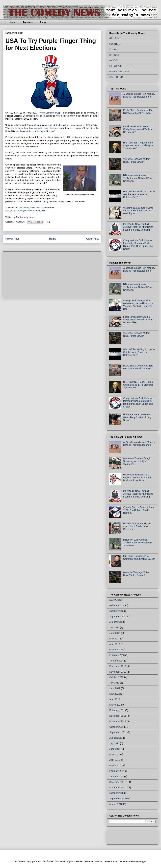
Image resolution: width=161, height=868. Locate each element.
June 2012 (115, 688)
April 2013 (115, 644)
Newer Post (12, 239)
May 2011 (114, 754)
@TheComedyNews (49, 113)
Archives (28, 22)
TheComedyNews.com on (29, 211)
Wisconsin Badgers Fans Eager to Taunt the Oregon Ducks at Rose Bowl (137, 477)
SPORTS (114, 55)
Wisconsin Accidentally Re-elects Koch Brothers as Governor (137, 526)
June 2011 (115, 749)
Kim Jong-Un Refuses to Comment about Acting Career (139, 557)
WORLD (114, 49)
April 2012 (115, 699)
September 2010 (118, 799)
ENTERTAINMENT (119, 71)
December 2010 (118, 782)
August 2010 (116, 804)
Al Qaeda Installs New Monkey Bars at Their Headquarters (139, 95)
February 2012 (117, 710)
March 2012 (116, 705)
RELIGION (115, 38)
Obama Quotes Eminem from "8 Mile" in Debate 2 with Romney (139, 510)
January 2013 (116, 661)
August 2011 (116, 738)
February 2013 (117, 655)
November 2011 (118, 721)
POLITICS (20, 222)
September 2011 (118, 732)
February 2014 (117, 605)
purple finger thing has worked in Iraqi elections (34, 128)
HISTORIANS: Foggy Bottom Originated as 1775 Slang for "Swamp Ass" (138, 145)
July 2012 (114, 683)
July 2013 (114, 627)
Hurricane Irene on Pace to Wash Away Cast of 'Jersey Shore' (137, 417)
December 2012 (118, 666)
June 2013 (115, 633)
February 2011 (117, 771)
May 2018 (114, 600)
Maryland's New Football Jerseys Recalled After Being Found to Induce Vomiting (138, 227)
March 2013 (116, 650)
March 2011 (116, 765)
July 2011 (114, 743)
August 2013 (116, 622)
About (43, 22)
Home (12, 22)
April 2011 (115, 760)
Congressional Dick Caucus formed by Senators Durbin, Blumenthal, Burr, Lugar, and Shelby (138, 245)
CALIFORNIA (116, 77)
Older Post (92, 239)
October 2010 (116, 793)
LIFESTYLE (116, 66)
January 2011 (116, 777)
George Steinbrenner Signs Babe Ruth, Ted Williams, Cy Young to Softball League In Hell (138, 305)
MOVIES (114, 60)
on (36, 208)
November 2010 (118, 787)
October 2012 (116, 677)
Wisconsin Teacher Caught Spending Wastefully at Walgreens (137, 461)
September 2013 (118, 617)
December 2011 (118, 716)
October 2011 (116, 727)
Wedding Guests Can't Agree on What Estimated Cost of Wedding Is (138, 211)
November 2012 (118, 672)
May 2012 (114, 694)
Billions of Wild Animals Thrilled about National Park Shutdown (138, 178)
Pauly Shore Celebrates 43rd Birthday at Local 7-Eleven (138, 112)
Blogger (142, 861)
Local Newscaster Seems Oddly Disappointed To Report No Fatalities (139, 129)
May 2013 (114, 639)
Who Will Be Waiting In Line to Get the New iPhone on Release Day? (139, 194)
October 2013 (116, 611)
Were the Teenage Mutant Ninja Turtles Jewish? (137, 160)
